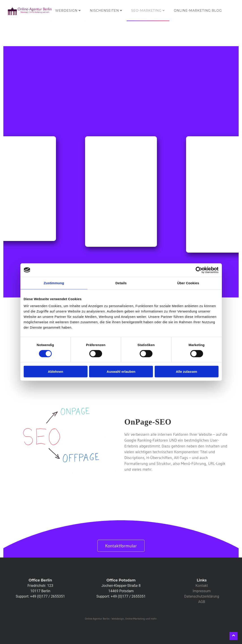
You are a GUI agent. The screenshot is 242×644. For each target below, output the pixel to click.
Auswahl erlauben (121, 372)
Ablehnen (56, 372)
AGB (202, 602)
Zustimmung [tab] (54, 283)
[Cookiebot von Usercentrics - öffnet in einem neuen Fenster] (199, 270)
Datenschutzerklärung (202, 596)
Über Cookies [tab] (188, 283)
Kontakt (202, 586)
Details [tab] (121, 283)
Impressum (202, 591)
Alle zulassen (186, 372)
